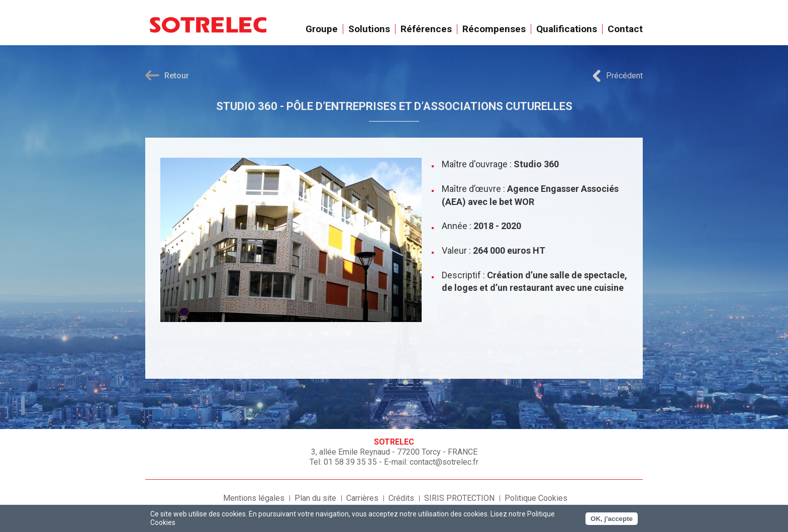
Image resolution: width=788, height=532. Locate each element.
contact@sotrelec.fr (444, 462)
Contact (625, 29)
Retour (177, 76)
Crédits (401, 498)
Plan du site (315, 498)
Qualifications (567, 29)
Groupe (322, 29)
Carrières (362, 498)
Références (426, 29)
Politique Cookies (536, 498)
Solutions (369, 29)
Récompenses (494, 29)
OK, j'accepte (612, 519)
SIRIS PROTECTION (459, 498)
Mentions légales (254, 498)
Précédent (624, 76)
